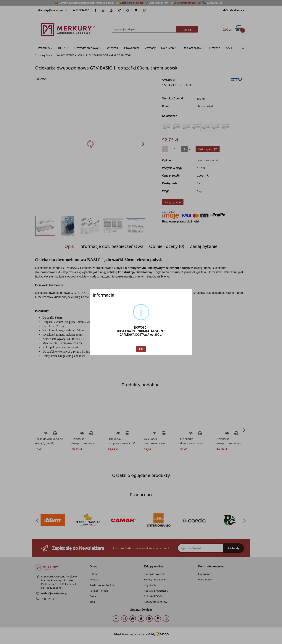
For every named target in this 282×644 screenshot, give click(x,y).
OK (141, 349)
